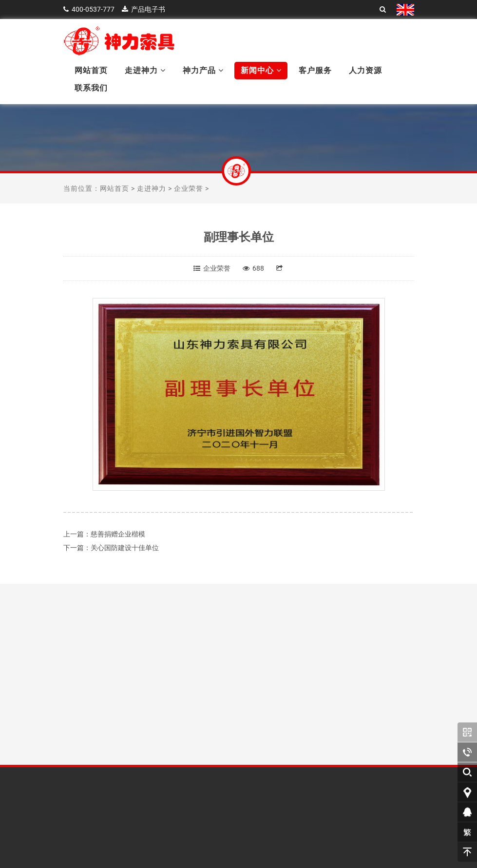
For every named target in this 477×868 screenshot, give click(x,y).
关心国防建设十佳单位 (125, 548)
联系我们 (91, 88)
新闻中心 (261, 70)
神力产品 (203, 70)
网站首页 (91, 70)
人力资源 (365, 70)
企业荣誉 (189, 188)
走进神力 (145, 70)
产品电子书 (148, 9)
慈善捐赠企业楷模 (118, 534)
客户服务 (315, 70)
